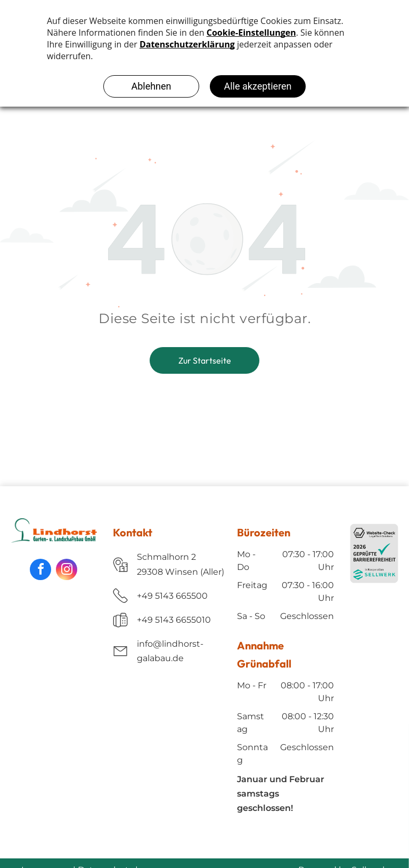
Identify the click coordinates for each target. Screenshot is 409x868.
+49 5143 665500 (172, 596)
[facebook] (40, 569)
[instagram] (67, 569)
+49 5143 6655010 (174, 620)
